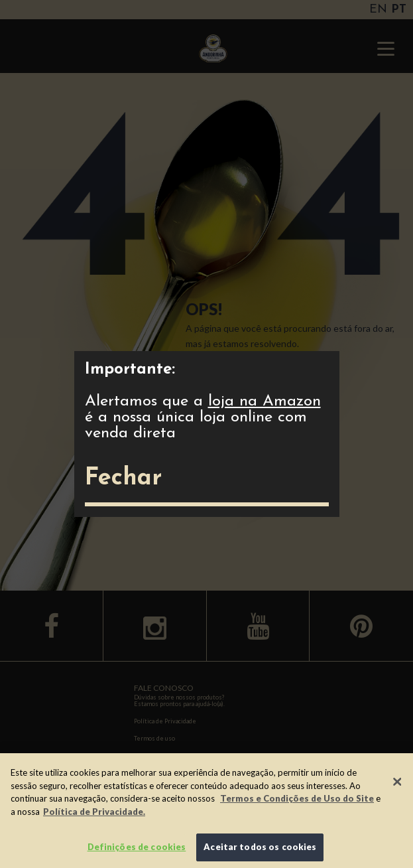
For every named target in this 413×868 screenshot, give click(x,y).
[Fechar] (397, 782)
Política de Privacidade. (94, 812)
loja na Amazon (265, 401)
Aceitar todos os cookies (260, 847)
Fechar (123, 478)
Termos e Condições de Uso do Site (297, 798)
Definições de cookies (137, 847)
